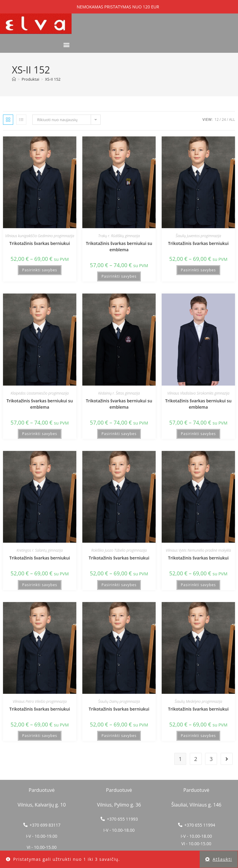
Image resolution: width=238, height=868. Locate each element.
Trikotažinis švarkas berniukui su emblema (119, 246)
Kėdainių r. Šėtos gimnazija (119, 393)
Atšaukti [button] (222, 859)
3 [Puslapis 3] (211, 759)
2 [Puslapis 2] (196, 759)
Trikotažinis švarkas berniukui (40, 243)
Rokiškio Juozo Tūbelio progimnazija (119, 550)
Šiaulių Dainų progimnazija (119, 701)
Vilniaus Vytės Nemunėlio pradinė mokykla (198, 550)
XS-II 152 (53, 79)
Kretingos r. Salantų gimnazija (40, 550)
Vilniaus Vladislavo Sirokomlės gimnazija (198, 393)
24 (224, 119)
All (232, 119)
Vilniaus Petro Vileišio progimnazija (40, 701)
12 (217, 119)
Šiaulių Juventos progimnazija (198, 236)
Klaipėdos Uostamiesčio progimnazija (40, 393)
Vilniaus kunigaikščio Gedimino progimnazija (40, 236)
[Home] (14, 79)
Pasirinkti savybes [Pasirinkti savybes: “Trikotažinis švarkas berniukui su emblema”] (119, 276)
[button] (67, 45)
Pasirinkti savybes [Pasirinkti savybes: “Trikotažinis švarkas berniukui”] (40, 270)
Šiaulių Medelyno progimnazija (198, 701)
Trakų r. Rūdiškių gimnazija (119, 236)
